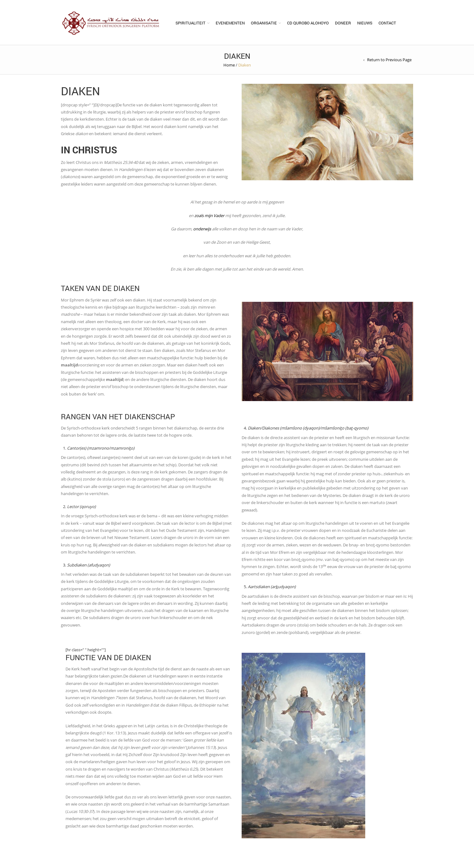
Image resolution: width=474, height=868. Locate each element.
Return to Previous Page (389, 60)
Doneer (343, 23)
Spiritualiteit (190, 23)
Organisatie (264, 23)
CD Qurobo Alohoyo (308, 23)
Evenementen (230, 23)
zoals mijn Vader (209, 216)
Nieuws (365, 23)
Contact (387, 23)
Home (229, 65)
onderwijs (202, 229)
